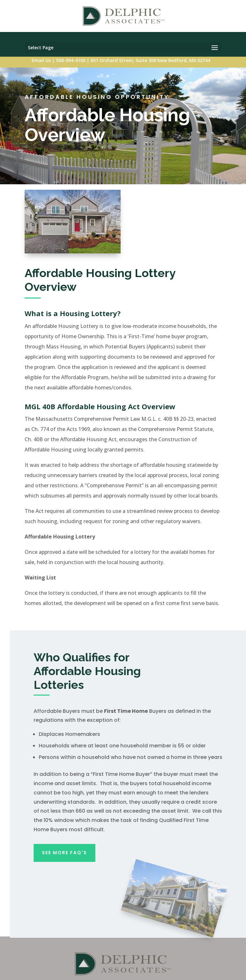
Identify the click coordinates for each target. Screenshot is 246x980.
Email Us (41, 60)
